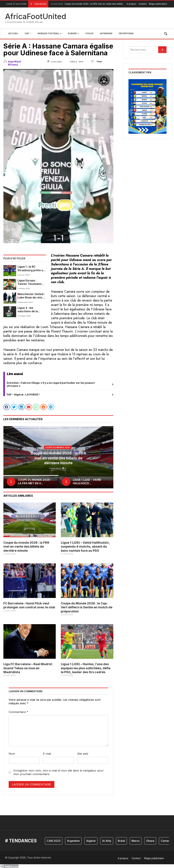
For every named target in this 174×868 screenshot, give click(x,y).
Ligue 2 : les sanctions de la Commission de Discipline (28, 310)
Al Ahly (107, 841)
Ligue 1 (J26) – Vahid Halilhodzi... (87, 481)
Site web (83, 754)
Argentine (73, 841)
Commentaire (18, 712)
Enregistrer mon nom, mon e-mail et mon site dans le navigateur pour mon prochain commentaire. (59, 772)
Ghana (150, 841)
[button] (7, 407)
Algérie (91, 841)
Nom (12, 754)
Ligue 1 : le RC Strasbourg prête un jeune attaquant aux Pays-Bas (31, 269)
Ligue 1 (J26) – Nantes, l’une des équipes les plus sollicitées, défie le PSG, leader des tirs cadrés (86, 668)
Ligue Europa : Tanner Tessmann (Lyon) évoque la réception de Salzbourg (29, 282)
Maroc (136, 841)
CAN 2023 (54, 841)
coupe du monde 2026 (58, 447)
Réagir (99, 61)
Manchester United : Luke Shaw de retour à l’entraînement (31, 296)
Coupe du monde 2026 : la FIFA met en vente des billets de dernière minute (97, 4)
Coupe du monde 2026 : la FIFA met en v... (35, 481)
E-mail (47, 754)
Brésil (121, 841)
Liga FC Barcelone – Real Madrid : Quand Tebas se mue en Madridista (28, 668)
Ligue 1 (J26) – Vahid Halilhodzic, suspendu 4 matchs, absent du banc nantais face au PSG (85, 547)
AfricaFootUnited (36, 16)
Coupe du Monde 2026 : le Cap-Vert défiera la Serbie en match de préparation (87, 607)
